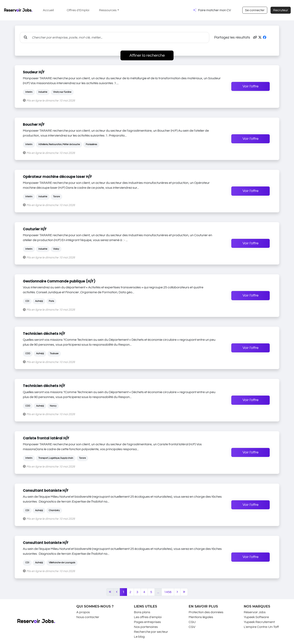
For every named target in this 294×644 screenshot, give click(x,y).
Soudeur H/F (34, 72)
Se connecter (255, 10)
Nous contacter (88, 617)
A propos (83, 612)
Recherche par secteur (151, 632)
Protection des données (206, 612)
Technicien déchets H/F (44, 334)
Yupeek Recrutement (259, 622)
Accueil (48, 10)
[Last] (184, 592)
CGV (192, 627)
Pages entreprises (147, 622)
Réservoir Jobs (255, 612)
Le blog (139, 637)
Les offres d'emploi (148, 617)
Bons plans (142, 612)
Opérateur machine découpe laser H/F (57, 177)
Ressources (108, 10)
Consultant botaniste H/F (46, 491)
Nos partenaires (146, 627)
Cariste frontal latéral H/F (46, 438)
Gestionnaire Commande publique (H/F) (59, 281)
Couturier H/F (35, 229)
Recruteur (281, 10)
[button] (255, 37)
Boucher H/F (34, 125)
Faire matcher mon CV (214, 10)
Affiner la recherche (147, 55)
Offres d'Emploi (78, 10)
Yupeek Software (256, 617)
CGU (192, 622)
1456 (168, 592)
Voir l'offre (251, 86)
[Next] (177, 592)
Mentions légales (201, 617)
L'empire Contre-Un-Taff (261, 627)
